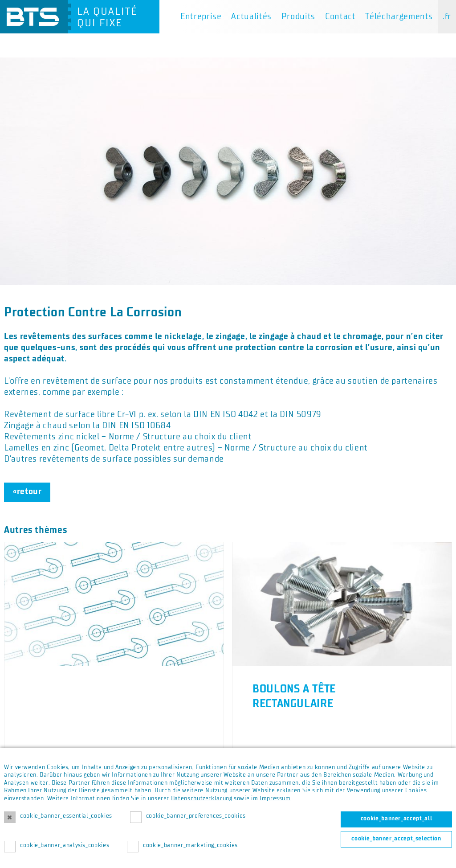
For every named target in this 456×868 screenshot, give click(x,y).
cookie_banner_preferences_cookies (196, 816)
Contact (340, 16)
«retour (27, 491)
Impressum (275, 798)
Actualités (251, 16)
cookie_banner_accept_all (396, 819)
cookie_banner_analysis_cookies (65, 845)
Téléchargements (399, 16)
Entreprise (201, 16)
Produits (298, 16)
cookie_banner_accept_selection (396, 839)
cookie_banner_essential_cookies (66, 816)
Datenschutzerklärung (202, 798)
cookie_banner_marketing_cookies (190, 845)
